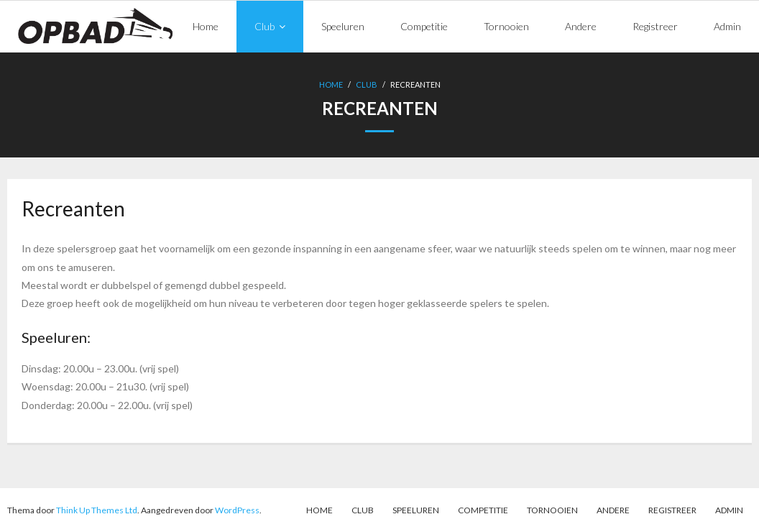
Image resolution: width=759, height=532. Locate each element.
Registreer (672, 510)
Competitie (483, 510)
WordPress (237, 510)
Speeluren (416, 510)
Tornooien (552, 510)
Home (331, 84)
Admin (729, 510)
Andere (613, 510)
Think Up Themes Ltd (97, 510)
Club (367, 84)
